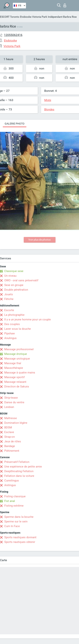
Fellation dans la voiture (19, 476)
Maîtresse (11, 418)
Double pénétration (16, 290)
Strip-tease (11, 398)
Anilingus (10, 485)
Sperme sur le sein (16, 521)
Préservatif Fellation (17, 462)
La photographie (14, 315)
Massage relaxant (15, 382)
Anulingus (10, 338)
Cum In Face (12, 526)
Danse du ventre (14, 402)
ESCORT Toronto (10, 17)
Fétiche (9, 299)
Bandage (10, 446)
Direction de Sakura (17, 387)
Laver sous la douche (18, 329)
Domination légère (16, 423)
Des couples (12, 324)
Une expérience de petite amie (23, 467)
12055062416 (13, 35)
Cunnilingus (12, 481)
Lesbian (9, 407)
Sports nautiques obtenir (20, 542)
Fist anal (10, 501)
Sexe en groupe (14, 285)
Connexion (65, 5)
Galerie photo (15, 124)
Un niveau (10, 276)
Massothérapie (14, 368)
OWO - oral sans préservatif (21, 280)
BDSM (8, 427)
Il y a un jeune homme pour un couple (28, 319)
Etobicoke (26, 17)
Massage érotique (16, 354)
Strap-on (10, 437)
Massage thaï (13, 363)
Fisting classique (15, 496)
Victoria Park (40, 17)
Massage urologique (17, 359)
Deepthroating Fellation (19, 471)
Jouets (9, 294)
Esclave (9, 432)
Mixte (48, 100)
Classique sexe (14, 271)
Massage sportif (14, 377)
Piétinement (12, 451)
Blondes (49, 109)
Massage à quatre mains (20, 373)
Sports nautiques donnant (20, 537)
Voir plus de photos (39, 240)
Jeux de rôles (13, 441)
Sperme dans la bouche (19, 517)
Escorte (9, 310)
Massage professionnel (19, 349)
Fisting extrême (14, 506)
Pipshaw (10, 333)
